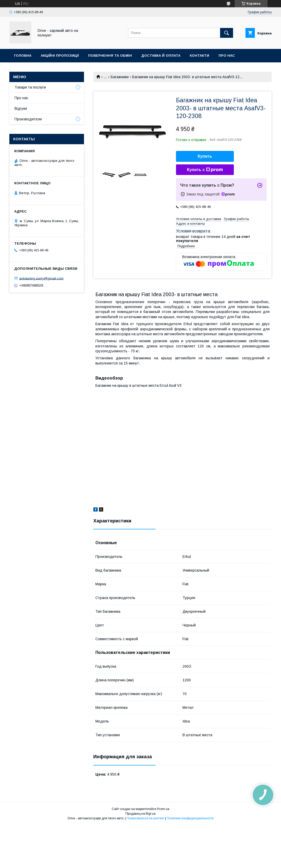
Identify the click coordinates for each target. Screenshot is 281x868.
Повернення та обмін (110, 56)
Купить (205, 156)
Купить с (205, 170)
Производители (28, 119)
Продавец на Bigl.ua (140, 814)
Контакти (199, 56)
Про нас (227, 56)
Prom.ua (163, 809)
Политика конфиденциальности (190, 818)
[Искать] (227, 33)
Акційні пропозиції (60, 56)
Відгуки (21, 108)
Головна (23, 56)
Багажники (120, 77)
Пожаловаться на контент (145, 818)
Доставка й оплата (161, 56)
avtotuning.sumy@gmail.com (41, 278)
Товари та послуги (30, 87)
